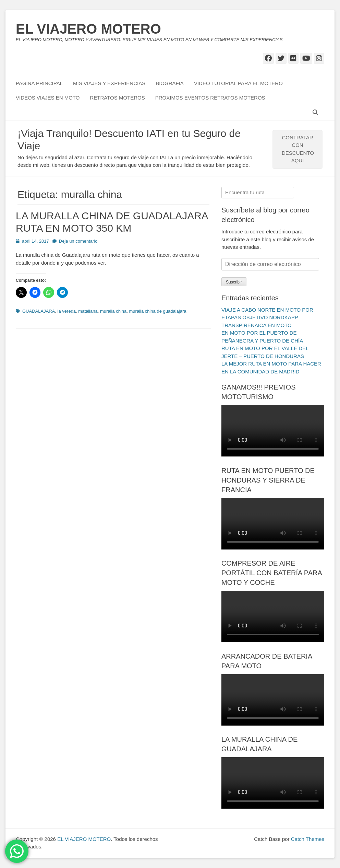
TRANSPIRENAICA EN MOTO (257, 325)
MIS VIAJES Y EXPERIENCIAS (109, 83)
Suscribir (234, 282)
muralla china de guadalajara (158, 311)
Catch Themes (308, 839)
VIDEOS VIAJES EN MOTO (48, 98)
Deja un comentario (78, 241)
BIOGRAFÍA (170, 83)
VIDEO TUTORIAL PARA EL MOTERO (238, 83)
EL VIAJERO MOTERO (88, 29)
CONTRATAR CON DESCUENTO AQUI (298, 149)
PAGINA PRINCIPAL (39, 83)
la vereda (67, 311)
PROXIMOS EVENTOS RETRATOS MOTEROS (210, 98)
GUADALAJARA (39, 311)
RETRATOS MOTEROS (117, 98)
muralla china (113, 311)
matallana (88, 311)
